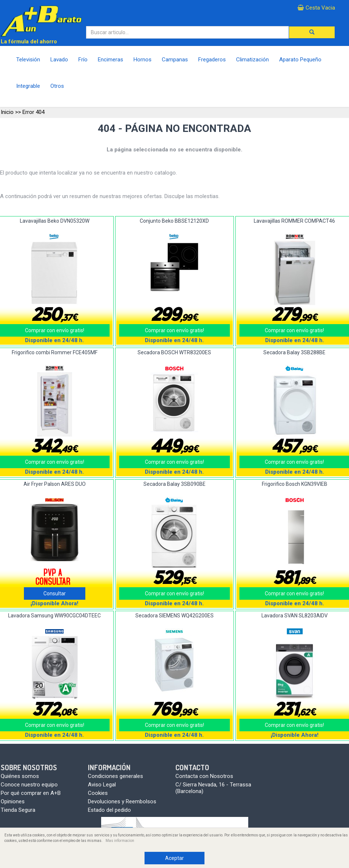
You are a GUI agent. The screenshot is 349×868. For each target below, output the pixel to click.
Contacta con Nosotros (204, 776)
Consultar (55, 593)
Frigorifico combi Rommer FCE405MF (55, 352)
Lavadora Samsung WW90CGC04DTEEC (54, 616)
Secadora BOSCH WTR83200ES (174, 352)
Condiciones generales (115, 776)
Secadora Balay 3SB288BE (294, 352)
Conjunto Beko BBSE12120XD (174, 221)
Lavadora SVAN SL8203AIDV (295, 616)
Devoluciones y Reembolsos (122, 801)
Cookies (98, 793)
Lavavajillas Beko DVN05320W (55, 221)
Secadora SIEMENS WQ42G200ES (174, 616)
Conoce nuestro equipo (29, 785)
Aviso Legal (102, 785)
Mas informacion (120, 841)
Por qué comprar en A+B (31, 793)
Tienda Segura (18, 810)
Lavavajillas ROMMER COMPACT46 (294, 221)
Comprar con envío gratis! (174, 330)
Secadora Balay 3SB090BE (174, 484)
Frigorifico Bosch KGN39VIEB (295, 484)
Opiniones (13, 801)
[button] (312, 32)
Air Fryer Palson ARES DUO (55, 484)
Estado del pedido (109, 810)
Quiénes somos (20, 776)
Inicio (7, 112)
